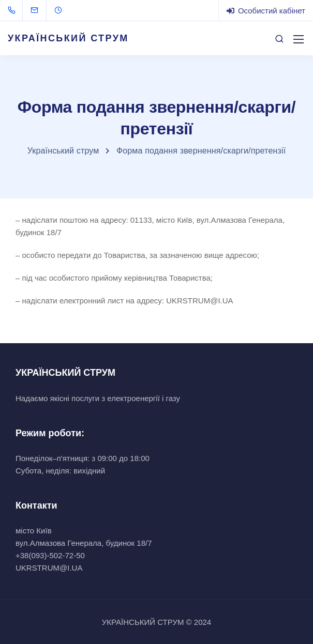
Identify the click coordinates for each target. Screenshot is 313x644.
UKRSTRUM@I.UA (49, 568)
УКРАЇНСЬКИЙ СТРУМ (68, 38)
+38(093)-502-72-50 (50, 555)
